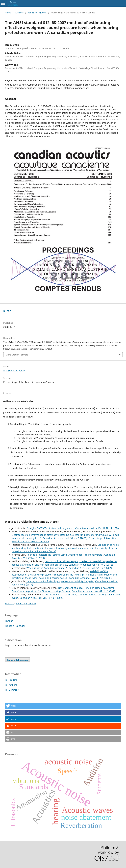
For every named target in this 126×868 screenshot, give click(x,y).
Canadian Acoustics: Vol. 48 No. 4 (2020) (97, 528)
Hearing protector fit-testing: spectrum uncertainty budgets (60, 581)
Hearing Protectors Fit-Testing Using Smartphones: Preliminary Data (65, 555)
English (9, 621)
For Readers (11, 680)
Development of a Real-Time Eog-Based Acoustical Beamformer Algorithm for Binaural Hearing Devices (63, 590)
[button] (63, 706)
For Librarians (12, 690)
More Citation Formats (17, 355)
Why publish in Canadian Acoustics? (47, 568)
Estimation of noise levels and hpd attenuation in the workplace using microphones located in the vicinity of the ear (65, 546)
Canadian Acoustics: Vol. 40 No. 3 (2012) (34, 551)
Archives (19, 13)
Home (8, 13)
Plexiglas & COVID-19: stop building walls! (50, 528)
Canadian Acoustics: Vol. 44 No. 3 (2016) (91, 565)
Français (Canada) (15, 626)
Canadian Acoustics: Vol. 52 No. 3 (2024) (91, 568)
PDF (9, 311)
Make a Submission (18, 660)
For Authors (11, 685)
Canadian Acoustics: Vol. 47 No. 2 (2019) (94, 591)
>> (35, 603)
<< (6, 603)
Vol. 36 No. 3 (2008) (37, 13)
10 (29, 603)
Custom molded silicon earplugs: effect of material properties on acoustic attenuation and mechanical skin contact (64, 563)
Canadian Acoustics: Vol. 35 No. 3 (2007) (91, 578)
